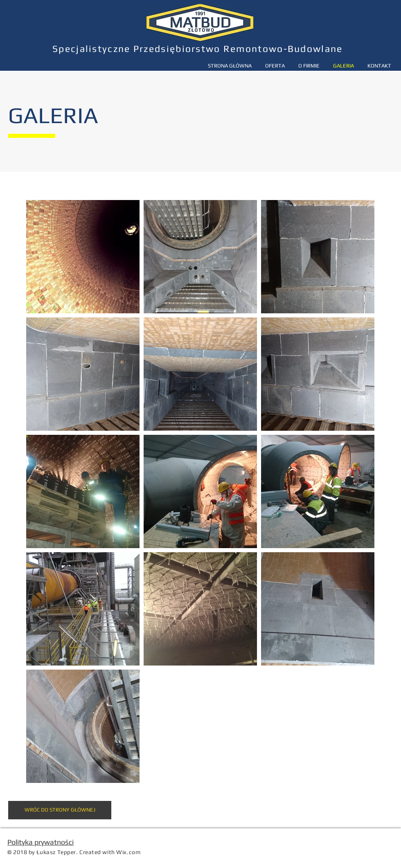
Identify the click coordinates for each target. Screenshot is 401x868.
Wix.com (128, 852)
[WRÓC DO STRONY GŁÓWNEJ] (60, 810)
